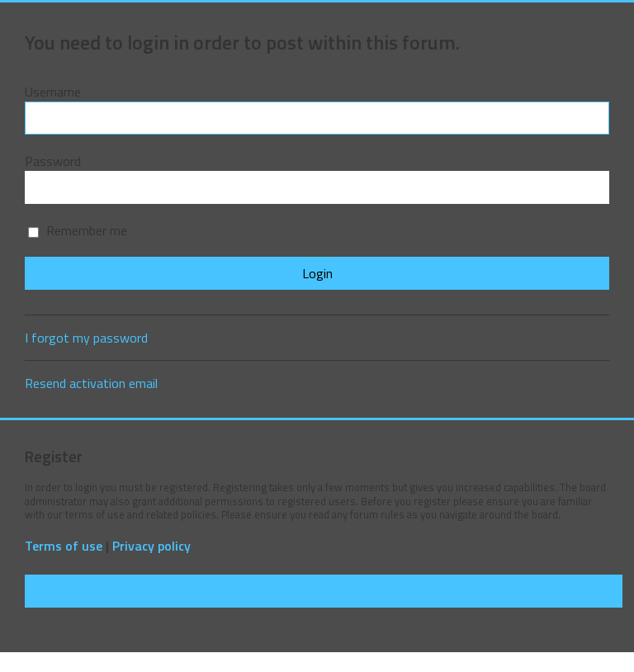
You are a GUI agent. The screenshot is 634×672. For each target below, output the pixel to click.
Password (53, 161)
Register (324, 591)
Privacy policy (151, 546)
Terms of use (64, 546)
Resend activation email (91, 383)
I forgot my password (86, 338)
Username (53, 92)
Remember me (78, 230)
